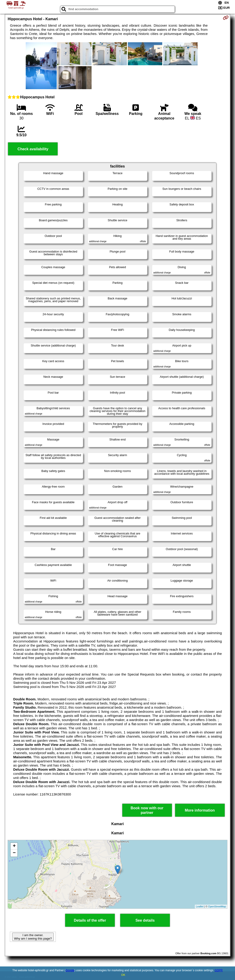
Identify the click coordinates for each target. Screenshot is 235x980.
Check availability (33, 149)
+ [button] (14, 846)
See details (145, 920)
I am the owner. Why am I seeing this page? (33, 937)
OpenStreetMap (217, 906)
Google (70, 970)
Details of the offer (90, 920)
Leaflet (200, 906)
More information (200, 810)
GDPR (219, 970)
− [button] (14, 853)
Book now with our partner (147, 810)
